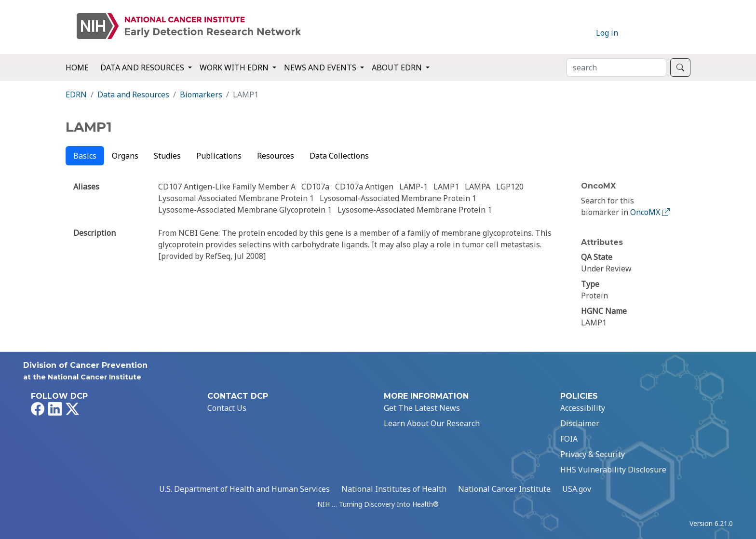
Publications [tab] (219, 156)
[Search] (616, 67)
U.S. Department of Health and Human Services (244, 489)
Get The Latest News (422, 408)
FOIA (569, 439)
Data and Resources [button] (143, 67)
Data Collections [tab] (339, 156)
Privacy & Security (593, 454)
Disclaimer (580, 423)
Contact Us (227, 408)
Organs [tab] (125, 156)
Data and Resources (133, 94)
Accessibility (583, 408)
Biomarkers (201, 94)
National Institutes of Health (394, 489)
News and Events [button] (321, 67)
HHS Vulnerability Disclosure (613, 470)
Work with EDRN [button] (235, 67)
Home (77, 67)
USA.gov (577, 489)
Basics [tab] (85, 156)
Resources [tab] (276, 156)
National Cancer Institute (504, 489)
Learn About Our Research (432, 423)
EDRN (76, 94)
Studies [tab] (167, 156)
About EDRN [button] (398, 67)
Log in (607, 33)
